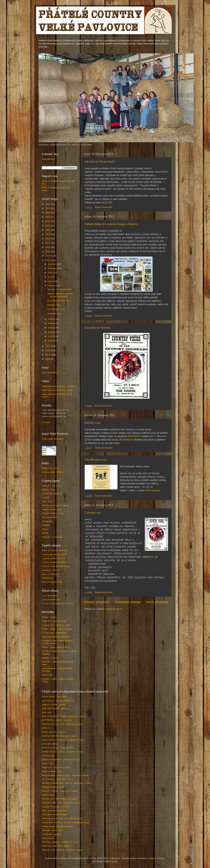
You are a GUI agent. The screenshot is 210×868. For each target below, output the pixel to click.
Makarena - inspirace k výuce (56, 767)
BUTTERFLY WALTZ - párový (56, 720)
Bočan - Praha (49, 617)
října (50, 273)
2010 (48, 355)
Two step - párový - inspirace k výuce (60, 842)
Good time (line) (50, 744)
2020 (48, 230)
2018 (48, 239)
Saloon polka (48, 795)
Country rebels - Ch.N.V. (54, 558)
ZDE (110, 203)
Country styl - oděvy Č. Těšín (56, 625)
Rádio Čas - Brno (50, 468)
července (53, 286)
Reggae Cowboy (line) (53, 787)
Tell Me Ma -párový (51, 834)
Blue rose (47, 712)
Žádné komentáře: (104, 207)
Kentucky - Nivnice (51, 570)
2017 (48, 243)
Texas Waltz (48, 838)
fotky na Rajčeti (49, 373)
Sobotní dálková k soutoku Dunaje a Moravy (111, 224)
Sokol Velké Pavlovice (53, 439)
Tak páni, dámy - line (52, 830)
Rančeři (46, 525)
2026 (48, 204)
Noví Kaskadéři (49, 517)
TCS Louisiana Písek (52, 582)
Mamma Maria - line (52, 771)
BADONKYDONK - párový (55, 708)
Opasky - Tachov (50, 658)
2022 (48, 221)
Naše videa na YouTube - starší (57, 390)
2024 (48, 213)
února (51, 336)
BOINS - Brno (49, 490)
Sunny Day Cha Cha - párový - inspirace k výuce (66, 822)
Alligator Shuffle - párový (54, 705)
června (52, 319)
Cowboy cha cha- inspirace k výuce (59, 736)
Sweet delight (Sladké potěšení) (58, 826)
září (50, 277)
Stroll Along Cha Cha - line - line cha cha (62, 818)
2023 (48, 217)
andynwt (152, 858)
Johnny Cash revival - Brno (55, 505)
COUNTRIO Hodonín (52, 494)
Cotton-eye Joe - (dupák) (54, 732)
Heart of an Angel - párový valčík (58, 748)
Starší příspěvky (157, 602)
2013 (48, 260)
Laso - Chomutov (50, 574)
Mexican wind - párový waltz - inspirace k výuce (65, 775)
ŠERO (45, 533)
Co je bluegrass (50, 596)
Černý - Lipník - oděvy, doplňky (57, 629)
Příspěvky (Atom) (114, 609)
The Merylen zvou (96, 460)
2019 (48, 234)
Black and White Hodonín (54, 550)
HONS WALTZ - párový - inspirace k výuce (63, 752)
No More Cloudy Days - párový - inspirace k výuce (66, 783)
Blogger (114, 861)
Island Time (47, 763)
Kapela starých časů (52, 509)
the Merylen (154, 490)
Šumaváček (48, 578)
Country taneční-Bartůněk (54, 562)
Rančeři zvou (92, 423)
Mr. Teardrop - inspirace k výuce (58, 779)
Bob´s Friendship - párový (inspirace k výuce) (64, 716)
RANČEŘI (133, 436)
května (52, 323)
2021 (48, 226)
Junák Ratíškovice (51, 600)
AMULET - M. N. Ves (52, 486)
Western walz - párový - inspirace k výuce (62, 850)
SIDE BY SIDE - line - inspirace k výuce (61, 803)
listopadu (53, 268)
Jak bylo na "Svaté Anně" (100, 162)
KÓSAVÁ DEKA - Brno (53, 513)
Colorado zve (93, 513)
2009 (48, 359)
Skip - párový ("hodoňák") (54, 811)
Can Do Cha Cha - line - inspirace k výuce (62, 724)
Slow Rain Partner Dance (54, 815)
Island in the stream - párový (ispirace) (61, 760)
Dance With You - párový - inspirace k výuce (63, 740)
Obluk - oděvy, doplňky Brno (56, 647)
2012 (48, 346)
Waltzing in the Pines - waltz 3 (57, 846)
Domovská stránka (127, 602)
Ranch (45, 529)
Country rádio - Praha (52, 472)
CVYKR (46, 498)
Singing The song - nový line (56, 807)
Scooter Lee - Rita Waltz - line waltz (59, 799)
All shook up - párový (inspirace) (58, 701)
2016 (48, 247)
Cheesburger (48, 756)
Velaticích (127, 440)
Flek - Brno (47, 502)
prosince (52, 264)
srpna (51, 281)
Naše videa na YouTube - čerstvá (58, 386)
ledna (51, 341)
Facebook (46, 422)
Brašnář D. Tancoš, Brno (54, 621)
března (52, 332)
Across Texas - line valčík (54, 697)
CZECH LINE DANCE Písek (56, 566)
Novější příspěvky (97, 602)
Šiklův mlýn (47, 675)
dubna (51, 328)
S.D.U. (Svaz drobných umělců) (57, 603)
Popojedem (47, 521)
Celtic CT (46, 728)
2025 (48, 208)
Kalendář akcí (49, 159)
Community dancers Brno (54, 554)
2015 (48, 252)
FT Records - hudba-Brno (54, 633)
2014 (48, 256)
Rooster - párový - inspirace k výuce (59, 791)
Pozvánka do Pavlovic (98, 328)
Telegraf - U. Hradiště (52, 537)
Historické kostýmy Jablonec (56, 637)
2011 (48, 350)
